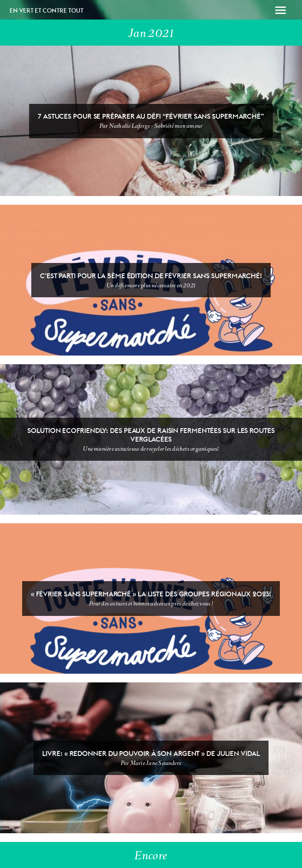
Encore (151, 855)
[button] (280, 11)
